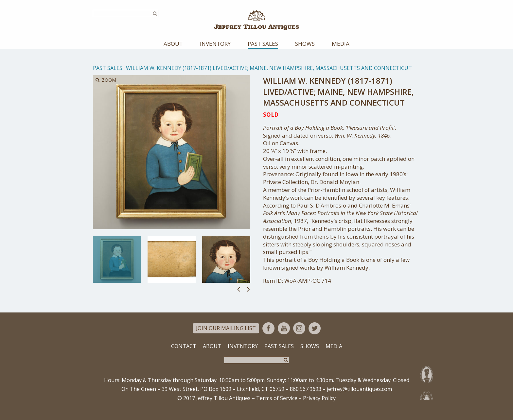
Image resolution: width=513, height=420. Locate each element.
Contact (184, 353)
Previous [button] (239, 295)
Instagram (299, 335)
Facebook (268, 335)
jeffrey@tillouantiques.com (359, 396)
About (173, 50)
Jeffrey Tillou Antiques (256, 23)
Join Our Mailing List (226, 335)
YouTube (284, 335)
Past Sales (263, 50)
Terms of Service (277, 405)
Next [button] (248, 295)
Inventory (215, 50)
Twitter (315, 335)
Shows (305, 50)
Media (341, 50)
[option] (117, 266)
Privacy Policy (319, 405)
